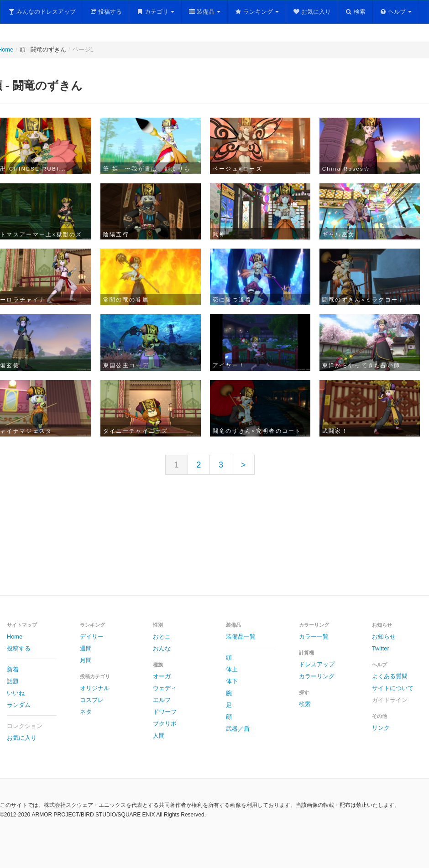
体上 (232, 669)
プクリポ (165, 724)
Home (15, 637)
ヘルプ (396, 12)
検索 (355, 12)
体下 (232, 681)
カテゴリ (155, 12)
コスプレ (92, 700)
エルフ (162, 700)
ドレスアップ (317, 664)
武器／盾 (238, 729)
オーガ (162, 676)
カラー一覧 (314, 637)
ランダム (19, 705)
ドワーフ (165, 712)
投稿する (106, 12)
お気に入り (312, 12)
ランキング (257, 12)
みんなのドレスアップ (42, 12)
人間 (159, 735)
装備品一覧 (241, 637)
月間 (86, 660)
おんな (162, 648)
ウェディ (165, 688)
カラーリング (317, 676)
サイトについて (393, 688)
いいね (16, 693)
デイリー (92, 637)
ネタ (86, 712)
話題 (13, 681)
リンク (381, 728)
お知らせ (384, 637)
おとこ (162, 637)
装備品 (205, 12)
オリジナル (95, 688)
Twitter (381, 648)
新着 (13, 669)
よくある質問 (390, 676)
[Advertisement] (214, 542)
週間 (86, 648)
